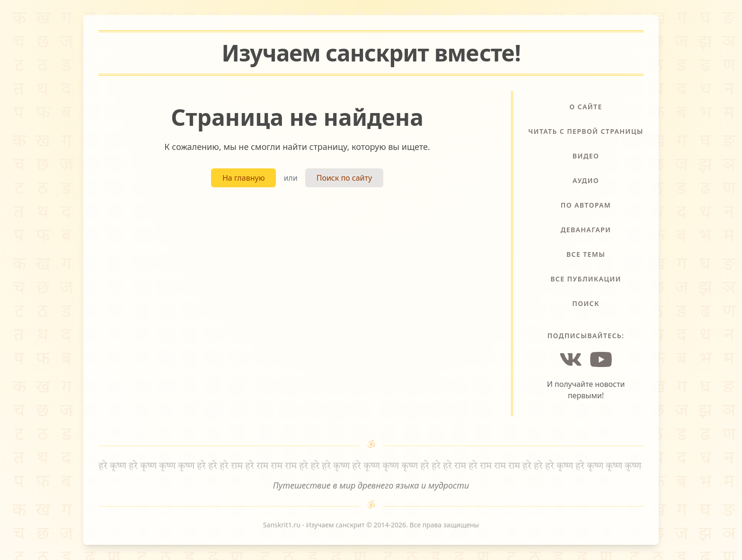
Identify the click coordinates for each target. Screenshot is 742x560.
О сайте (586, 107)
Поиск (586, 303)
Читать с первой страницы (586, 131)
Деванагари (586, 230)
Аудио (586, 180)
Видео (586, 156)
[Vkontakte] (571, 359)
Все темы (586, 254)
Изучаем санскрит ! (371, 53)
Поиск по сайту (344, 178)
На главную (244, 178)
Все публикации (586, 279)
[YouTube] (601, 359)
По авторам (586, 205)
